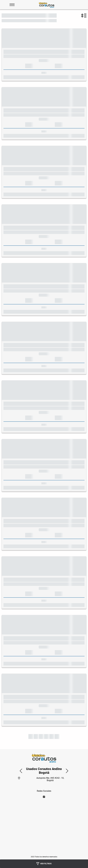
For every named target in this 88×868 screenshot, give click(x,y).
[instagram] (44, 797)
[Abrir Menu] (12, 5)
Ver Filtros (44, 864)
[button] (21, 771)
